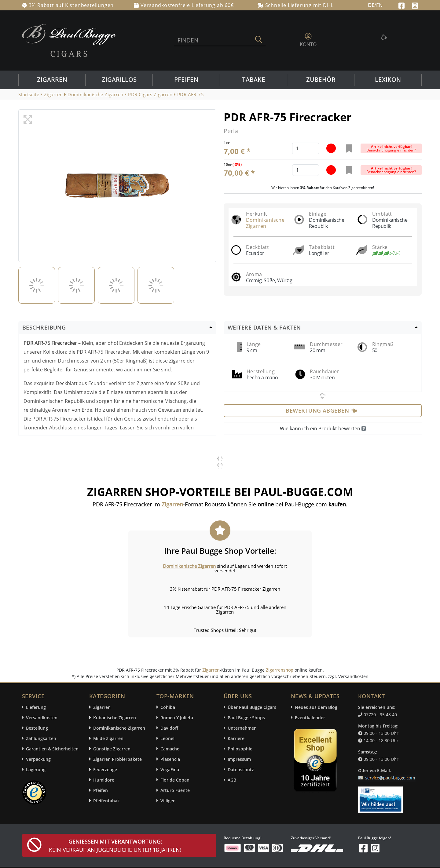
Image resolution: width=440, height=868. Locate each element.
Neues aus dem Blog (316, 707)
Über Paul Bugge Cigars (252, 707)
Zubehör (321, 80)
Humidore (104, 780)
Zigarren (52, 80)
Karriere (236, 738)
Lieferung (36, 707)
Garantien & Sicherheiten (52, 749)
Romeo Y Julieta (177, 718)
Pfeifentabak (106, 801)
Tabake (254, 80)
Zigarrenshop (280, 670)
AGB (232, 780)
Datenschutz (241, 770)
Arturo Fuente (175, 790)
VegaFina (170, 770)
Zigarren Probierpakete (117, 759)
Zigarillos (119, 80)
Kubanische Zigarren (115, 718)
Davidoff (169, 728)
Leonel (167, 738)
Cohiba (168, 707)
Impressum (239, 759)
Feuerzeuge (105, 770)
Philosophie (240, 749)
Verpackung (38, 759)
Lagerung (36, 770)
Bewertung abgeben (321, 410)
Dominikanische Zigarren (265, 223)
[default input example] (306, 148)
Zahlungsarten (41, 738)
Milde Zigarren (108, 738)
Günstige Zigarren (112, 749)
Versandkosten (42, 718)
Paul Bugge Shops (246, 718)
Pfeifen (186, 80)
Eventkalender (310, 718)
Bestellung (37, 728)
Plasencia (170, 759)
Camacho (170, 749)
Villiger (168, 801)
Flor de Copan (175, 780)
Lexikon (388, 80)
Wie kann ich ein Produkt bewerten (323, 429)
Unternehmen (242, 728)
